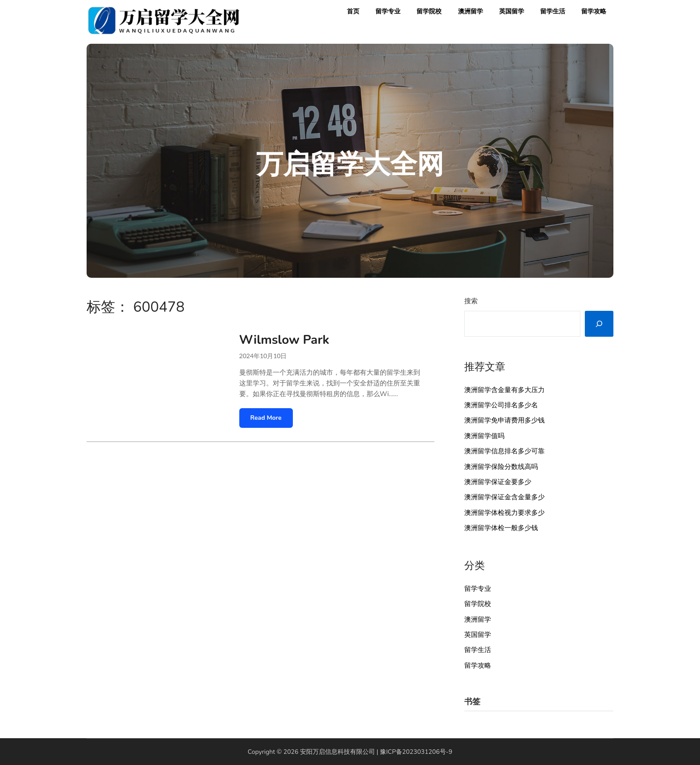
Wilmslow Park (284, 340)
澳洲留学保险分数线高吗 (501, 467)
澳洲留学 (471, 11)
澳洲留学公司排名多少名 (501, 405)
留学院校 (429, 11)
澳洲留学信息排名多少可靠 (504, 451)
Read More (266, 418)
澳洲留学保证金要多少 (498, 482)
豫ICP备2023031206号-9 (416, 752)
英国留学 (512, 11)
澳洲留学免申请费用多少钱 (504, 420)
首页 (353, 11)
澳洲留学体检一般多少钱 (501, 528)
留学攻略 (594, 11)
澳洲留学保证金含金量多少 (504, 497)
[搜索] (599, 324)
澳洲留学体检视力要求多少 (504, 513)
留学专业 (388, 11)
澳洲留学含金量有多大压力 (504, 390)
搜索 (471, 301)
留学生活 (553, 11)
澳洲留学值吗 (484, 436)
